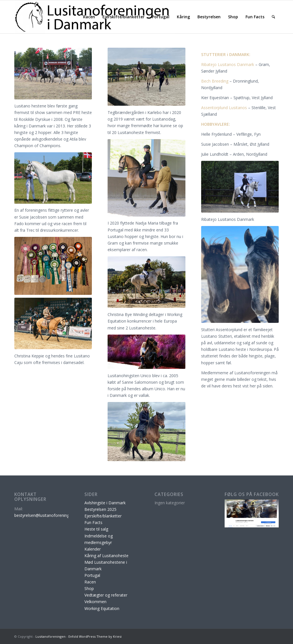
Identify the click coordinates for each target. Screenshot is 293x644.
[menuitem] (89, 17)
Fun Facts (93, 522)
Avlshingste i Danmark (105, 503)
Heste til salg (96, 529)
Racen (90, 582)
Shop (89, 588)
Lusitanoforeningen (51, 636)
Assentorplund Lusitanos (224, 108)
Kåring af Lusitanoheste (106, 556)
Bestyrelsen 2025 (100, 509)
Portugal (92, 575)
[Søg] (273, 17)
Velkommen (95, 602)
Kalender (93, 549)
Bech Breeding (215, 81)
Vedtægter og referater (106, 595)
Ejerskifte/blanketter (103, 516)
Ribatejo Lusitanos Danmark (228, 64)
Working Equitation (102, 608)
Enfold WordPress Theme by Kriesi (95, 636)
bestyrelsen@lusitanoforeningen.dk (47, 515)
